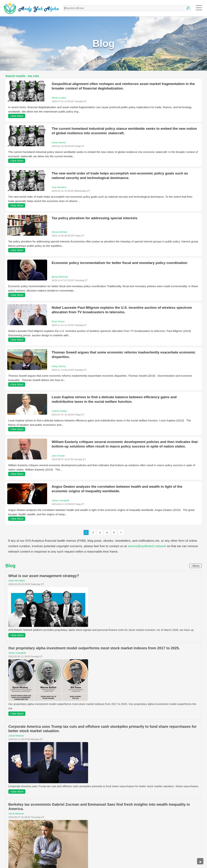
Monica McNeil (59, 232)
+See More (17, 116)
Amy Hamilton (59, 187)
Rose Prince (58, 321)
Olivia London (59, 98)
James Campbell (60, 500)
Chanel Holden (59, 411)
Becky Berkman (60, 277)
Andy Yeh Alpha (17, 581)
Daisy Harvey (59, 142)
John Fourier (58, 456)
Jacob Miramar (16, 736)
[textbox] (127, 8)
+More (195, 566)
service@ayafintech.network (147, 546)
